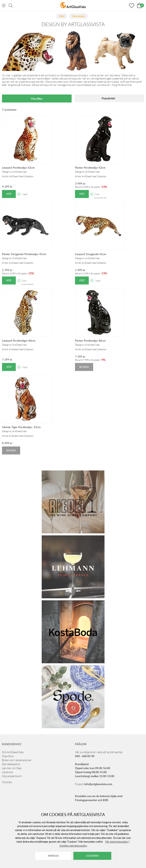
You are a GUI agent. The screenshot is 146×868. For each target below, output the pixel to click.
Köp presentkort (12, 776)
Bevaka (84, 367)
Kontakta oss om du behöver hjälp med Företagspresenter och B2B (99, 798)
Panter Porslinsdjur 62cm (90, 168)
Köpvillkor (8, 756)
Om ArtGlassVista (13, 752)
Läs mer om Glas (12, 768)
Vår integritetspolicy (117, 842)
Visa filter (37, 99)
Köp (9, 194)
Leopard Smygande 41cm (91, 254)
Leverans (7, 772)
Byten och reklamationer (17, 760)
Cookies (7, 782)
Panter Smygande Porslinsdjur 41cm (24, 254)
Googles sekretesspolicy (73, 846)
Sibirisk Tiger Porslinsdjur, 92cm (21, 427)
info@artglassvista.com (98, 784)
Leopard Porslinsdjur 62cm (18, 168)
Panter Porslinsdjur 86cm (90, 341)
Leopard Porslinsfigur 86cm (19, 341)
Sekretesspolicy (11, 764)
